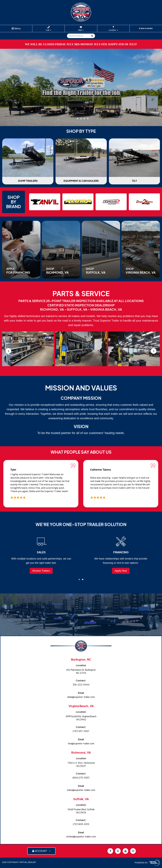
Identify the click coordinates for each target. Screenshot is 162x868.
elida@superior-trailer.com (81, 697)
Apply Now (121, 571)
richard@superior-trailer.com (81, 836)
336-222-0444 (81, 685)
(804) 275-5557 (81, 778)
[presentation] (8, 351)
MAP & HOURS (146, 29)
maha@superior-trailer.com (81, 790)
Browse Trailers (41, 571)
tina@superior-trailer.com (81, 743)
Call (48, 30)
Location (113, 30)
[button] (74, 119)
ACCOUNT (41, 851)
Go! (92, 36)
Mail (81, 30)
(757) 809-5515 (81, 824)
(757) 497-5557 (81, 731)
